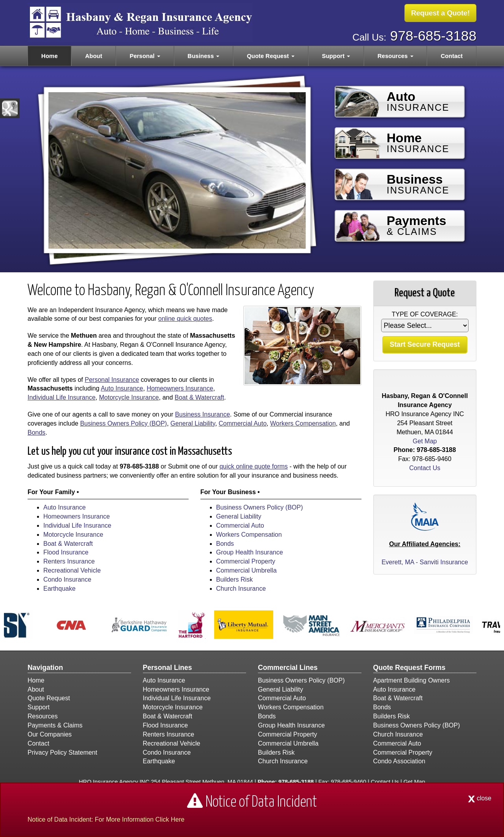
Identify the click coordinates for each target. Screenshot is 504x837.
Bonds (36, 432)
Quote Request (49, 698)
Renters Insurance (69, 561)
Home (50, 56)
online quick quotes (185, 319)
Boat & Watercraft (200, 397)
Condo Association (399, 761)
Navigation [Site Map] (45, 668)
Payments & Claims (55, 725)
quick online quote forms (253, 466)
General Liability (193, 423)
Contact (452, 56)
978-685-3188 (433, 36)
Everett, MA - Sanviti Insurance (425, 562)
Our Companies (50, 734)
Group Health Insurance (250, 552)
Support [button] (336, 56)
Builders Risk (234, 579)
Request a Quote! (440, 13)
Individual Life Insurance (62, 397)
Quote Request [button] (271, 56)
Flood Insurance (66, 552)
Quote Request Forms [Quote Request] (409, 668)
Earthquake (59, 589)
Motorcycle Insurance (129, 397)
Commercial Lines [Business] (288, 668)
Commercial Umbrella (246, 570)
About (94, 56)
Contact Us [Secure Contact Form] (425, 468)
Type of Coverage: (425, 314)
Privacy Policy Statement (62, 752)
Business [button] (203, 56)
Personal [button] (145, 56)
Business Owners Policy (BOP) (123, 423)
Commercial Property (246, 561)
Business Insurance (202, 414)
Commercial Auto (243, 423)
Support (39, 707)
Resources (43, 716)
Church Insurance (241, 589)
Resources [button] (396, 56)
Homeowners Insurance (180, 388)
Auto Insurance (122, 388)
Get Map (425, 441)
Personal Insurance (112, 380)
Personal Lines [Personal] (168, 668)
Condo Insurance (67, 579)
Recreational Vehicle (72, 570)
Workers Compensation (303, 423)
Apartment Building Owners (412, 680)
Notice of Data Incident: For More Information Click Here (106, 819)
